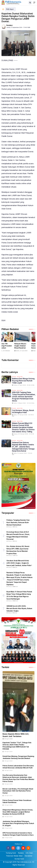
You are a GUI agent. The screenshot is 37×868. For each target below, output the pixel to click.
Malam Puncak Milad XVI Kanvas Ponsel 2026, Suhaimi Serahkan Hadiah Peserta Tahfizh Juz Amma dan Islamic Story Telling (23, 427)
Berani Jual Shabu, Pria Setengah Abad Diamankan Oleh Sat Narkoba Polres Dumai (18, 791)
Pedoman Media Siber (14, 856)
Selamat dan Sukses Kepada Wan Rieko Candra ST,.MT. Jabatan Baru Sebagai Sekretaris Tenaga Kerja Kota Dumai (23, 447)
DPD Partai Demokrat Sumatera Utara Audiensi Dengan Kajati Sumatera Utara (18, 834)
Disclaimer (29, 856)
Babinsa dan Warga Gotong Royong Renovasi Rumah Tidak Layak (23, 381)
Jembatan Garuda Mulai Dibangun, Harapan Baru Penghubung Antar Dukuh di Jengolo (18, 823)
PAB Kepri (10, 9)
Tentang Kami (11, 853)
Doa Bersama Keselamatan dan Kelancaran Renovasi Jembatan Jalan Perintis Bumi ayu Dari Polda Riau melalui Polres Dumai (18, 778)
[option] (10, 344)
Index (32, 329)
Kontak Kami (19, 859)
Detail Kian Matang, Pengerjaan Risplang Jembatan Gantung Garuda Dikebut (18, 757)
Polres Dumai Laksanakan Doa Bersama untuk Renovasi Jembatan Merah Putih (18, 767)
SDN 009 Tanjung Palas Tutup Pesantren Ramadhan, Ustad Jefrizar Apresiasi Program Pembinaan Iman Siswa (24, 397)
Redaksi (9, 25)
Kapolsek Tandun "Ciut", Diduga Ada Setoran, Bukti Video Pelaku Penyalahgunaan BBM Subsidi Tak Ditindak (17, 746)
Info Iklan (29, 853)
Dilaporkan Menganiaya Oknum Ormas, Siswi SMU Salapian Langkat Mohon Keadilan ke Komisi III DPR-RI (18, 812)
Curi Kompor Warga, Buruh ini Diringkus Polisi (23, 411)
